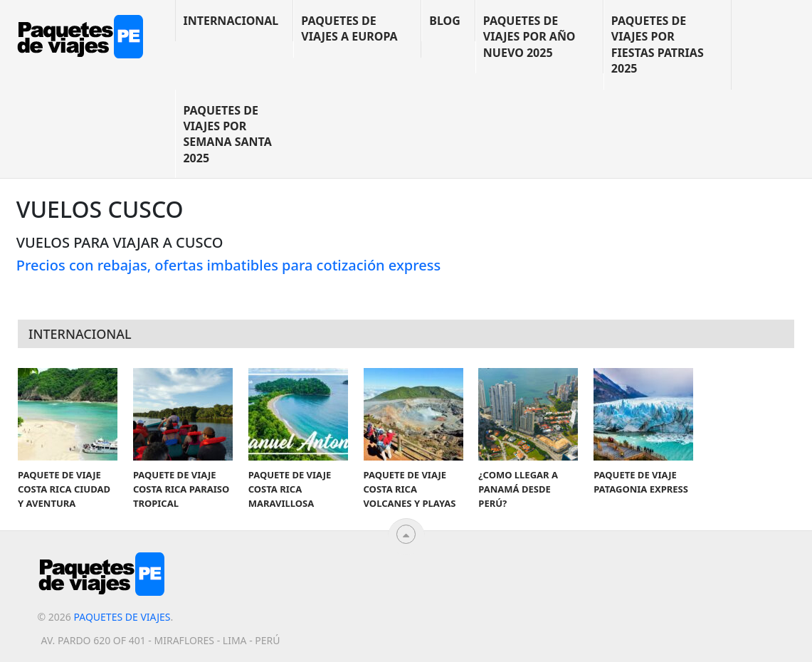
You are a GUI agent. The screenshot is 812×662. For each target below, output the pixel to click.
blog (445, 21)
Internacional (231, 21)
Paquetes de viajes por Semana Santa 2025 (227, 134)
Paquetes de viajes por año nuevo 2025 (529, 37)
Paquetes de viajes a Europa (349, 28)
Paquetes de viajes (122, 617)
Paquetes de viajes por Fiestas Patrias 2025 (658, 44)
